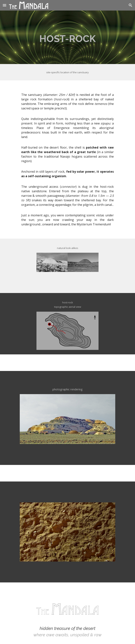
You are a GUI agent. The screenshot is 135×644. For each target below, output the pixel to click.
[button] (5, 5)
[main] (67, 37)
